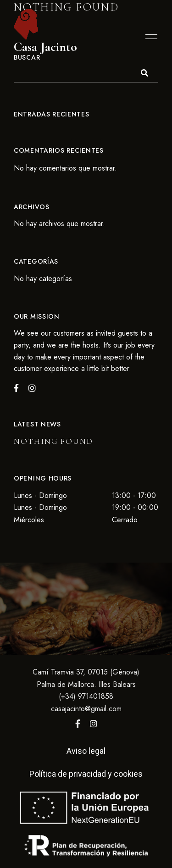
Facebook (78, 724)
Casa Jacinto (45, 47)
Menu (149, 37)
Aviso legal (86, 751)
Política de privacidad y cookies (86, 774)
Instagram (94, 724)
